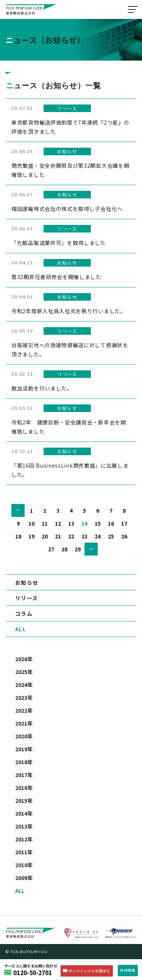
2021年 (24, 723)
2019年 (24, 749)
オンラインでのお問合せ (89, 971)
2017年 (24, 775)
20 (45, 536)
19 (31, 536)
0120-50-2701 (33, 972)
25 (111, 536)
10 (31, 523)
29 (78, 549)
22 (71, 536)
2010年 (24, 865)
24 (98, 536)
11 (45, 523)
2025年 (24, 672)
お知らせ (27, 582)
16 (111, 523)
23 (84, 536)
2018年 (24, 762)
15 (98, 523)
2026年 (24, 659)
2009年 (24, 878)
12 (58, 523)
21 (58, 536)
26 (124, 536)
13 (71, 523)
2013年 (24, 826)
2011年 (24, 852)
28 (64, 549)
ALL (21, 629)
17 (124, 523)
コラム (24, 613)
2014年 (24, 813)
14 (84, 523)
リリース (27, 598)
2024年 (24, 685)
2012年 (24, 839)
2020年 (24, 736)
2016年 (24, 788)
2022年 (24, 710)
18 (18, 536)
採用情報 (128, 970)
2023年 (24, 698)
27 (51, 549)
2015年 (24, 801)
